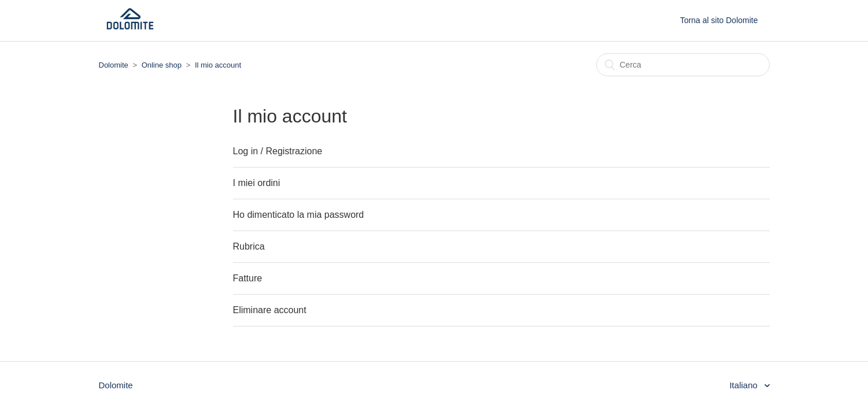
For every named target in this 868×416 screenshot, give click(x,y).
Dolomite (114, 65)
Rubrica (249, 246)
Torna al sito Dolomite (719, 20)
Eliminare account (270, 310)
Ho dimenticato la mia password (299, 215)
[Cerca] (683, 65)
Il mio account (218, 65)
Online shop (162, 65)
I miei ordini (257, 183)
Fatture (248, 278)
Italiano (745, 385)
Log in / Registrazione (278, 151)
